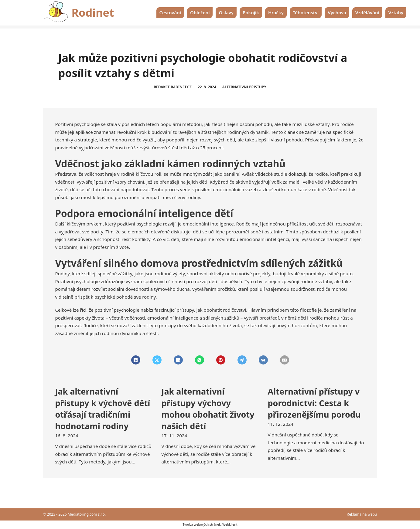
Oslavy (226, 12)
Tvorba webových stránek (201, 524)
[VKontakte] (263, 360)
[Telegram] (242, 360)
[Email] (285, 360)
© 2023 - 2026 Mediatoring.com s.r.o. (75, 514)
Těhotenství (306, 12)
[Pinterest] (221, 360)
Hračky (276, 12)
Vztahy (396, 12)
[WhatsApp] (200, 360)
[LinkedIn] (178, 360)
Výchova (337, 12)
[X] (157, 360)
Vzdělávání (367, 12)
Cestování (170, 12)
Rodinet (93, 13)
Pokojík (251, 12)
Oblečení (200, 12)
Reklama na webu (362, 514)
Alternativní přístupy (244, 87)
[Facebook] (136, 360)
